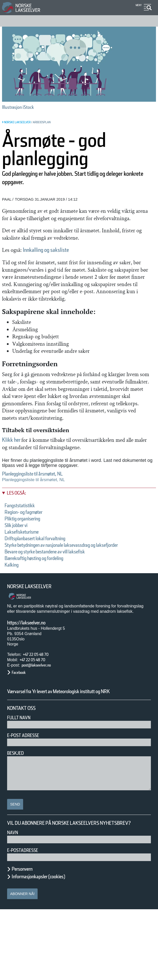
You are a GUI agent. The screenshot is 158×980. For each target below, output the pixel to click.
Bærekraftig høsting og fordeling (46, 616)
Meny (138, 5)
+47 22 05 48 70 (40, 712)
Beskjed (17, 817)
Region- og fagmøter (31, 563)
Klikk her (14, 483)
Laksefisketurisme (27, 583)
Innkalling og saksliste (61, 264)
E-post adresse (27, 799)
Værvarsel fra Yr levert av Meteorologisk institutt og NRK (73, 752)
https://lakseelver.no (33, 680)
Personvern (26, 939)
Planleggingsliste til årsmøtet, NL (44, 524)
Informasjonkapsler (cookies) (48, 947)
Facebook (21, 730)
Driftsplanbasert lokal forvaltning (46, 589)
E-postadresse (26, 921)
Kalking (14, 622)
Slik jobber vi (21, 576)
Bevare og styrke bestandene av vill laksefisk (62, 609)
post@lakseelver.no (41, 722)
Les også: (19, 544)
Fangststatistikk (24, 556)
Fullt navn (21, 782)
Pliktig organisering (29, 569)
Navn (13, 903)
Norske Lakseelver (34, 644)
